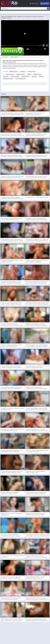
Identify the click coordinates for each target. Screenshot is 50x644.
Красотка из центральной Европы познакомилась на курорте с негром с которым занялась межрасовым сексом (11, 535)
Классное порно (37, 74)
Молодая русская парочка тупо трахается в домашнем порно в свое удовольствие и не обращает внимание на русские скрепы (37, 240)
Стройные (34, 76)
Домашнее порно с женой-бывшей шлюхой (37, 197)
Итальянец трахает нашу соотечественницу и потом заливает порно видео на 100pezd (37, 345)
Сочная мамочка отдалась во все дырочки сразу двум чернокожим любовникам (12, 388)
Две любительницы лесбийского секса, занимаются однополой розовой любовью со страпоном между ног (12, 156)
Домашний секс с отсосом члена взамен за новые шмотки (12, 514)
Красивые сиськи (20, 74)
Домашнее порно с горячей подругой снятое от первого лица (36, 472)
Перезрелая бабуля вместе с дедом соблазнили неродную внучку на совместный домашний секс (35, 577)
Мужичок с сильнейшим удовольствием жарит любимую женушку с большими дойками (12, 303)
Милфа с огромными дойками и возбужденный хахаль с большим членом (12, 324)
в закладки (33, 53)
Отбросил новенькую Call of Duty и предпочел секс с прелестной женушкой (36, 556)
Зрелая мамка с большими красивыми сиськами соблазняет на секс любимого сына (11, 367)
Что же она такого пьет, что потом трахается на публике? (13, 556)
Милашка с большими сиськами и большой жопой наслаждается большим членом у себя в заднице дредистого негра (12, 177)
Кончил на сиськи (15, 76)
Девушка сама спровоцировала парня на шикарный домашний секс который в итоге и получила (37, 620)
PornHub (29, 74)
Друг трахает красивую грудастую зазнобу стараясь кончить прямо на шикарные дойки (13, 113)
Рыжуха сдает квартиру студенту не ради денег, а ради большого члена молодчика (37, 409)
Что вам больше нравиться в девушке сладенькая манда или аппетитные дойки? (12, 198)
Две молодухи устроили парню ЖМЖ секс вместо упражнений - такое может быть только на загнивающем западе (12, 620)
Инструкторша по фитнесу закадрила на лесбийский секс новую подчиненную (36, 493)
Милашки (41, 76)
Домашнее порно (13, 71)
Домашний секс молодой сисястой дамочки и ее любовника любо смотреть (13, 430)
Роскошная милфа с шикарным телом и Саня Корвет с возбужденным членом (37, 367)
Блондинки (23, 71)
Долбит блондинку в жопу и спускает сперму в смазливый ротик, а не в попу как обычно (37, 430)
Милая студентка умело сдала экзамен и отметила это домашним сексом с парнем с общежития (12, 240)
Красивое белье (26, 76)
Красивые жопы (10, 74)
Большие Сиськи (32, 71)
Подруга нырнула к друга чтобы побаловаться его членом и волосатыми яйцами (36, 388)
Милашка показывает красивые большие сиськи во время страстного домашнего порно (36, 177)
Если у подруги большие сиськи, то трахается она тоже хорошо (35, 113)
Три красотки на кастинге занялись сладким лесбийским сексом (12, 409)
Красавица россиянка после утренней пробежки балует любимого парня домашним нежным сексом (36, 514)
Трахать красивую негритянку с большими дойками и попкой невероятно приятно (12, 472)
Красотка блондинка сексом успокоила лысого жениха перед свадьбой (11, 598)
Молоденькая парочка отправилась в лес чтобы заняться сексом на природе (12, 451)
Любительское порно (8, 79)
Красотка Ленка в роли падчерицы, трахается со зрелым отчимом (10, 493)
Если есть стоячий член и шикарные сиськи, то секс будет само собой (37, 451)
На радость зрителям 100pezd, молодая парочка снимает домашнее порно (36, 135)
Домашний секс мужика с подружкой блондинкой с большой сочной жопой (11, 577)
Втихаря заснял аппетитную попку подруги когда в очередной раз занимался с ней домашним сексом (37, 282)
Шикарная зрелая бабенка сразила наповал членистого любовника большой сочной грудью (37, 156)
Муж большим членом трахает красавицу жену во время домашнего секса (12, 219)
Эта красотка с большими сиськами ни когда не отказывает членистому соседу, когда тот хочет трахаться (37, 535)
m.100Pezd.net (11, 4)
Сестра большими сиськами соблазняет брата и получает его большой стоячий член (13, 135)
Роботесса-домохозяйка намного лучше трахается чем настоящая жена (12, 345)
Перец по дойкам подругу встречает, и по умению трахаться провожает (37, 261)
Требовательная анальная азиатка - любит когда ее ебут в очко (12, 261)
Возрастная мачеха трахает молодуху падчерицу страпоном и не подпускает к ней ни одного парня (37, 599)
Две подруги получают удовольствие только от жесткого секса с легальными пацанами (37, 303)
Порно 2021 (6, 76)
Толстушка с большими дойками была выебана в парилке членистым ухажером (36, 219)
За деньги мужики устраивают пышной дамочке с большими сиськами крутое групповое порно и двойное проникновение (12, 282)
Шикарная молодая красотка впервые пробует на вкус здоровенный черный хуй (37, 324)
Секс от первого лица (21, 79)
